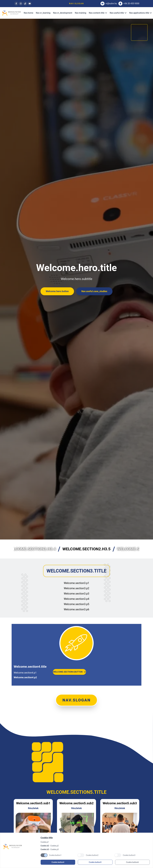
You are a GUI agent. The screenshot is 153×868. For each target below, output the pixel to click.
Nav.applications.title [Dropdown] (141, 13)
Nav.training (81, 13)
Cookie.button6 (132, 862)
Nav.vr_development (63, 13)
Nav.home (28, 13)
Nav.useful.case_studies (94, 291)
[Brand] (21, 847)
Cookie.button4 (58, 862)
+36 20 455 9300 (129, 4)
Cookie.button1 (55, 855)
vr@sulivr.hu (109, 4)
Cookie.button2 (92, 855)
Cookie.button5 (95, 862)
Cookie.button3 (129, 855)
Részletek (33, 808)
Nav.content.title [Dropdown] (98, 13)
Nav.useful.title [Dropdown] (118, 13)
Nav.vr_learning (43, 13)
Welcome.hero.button (57, 291)
